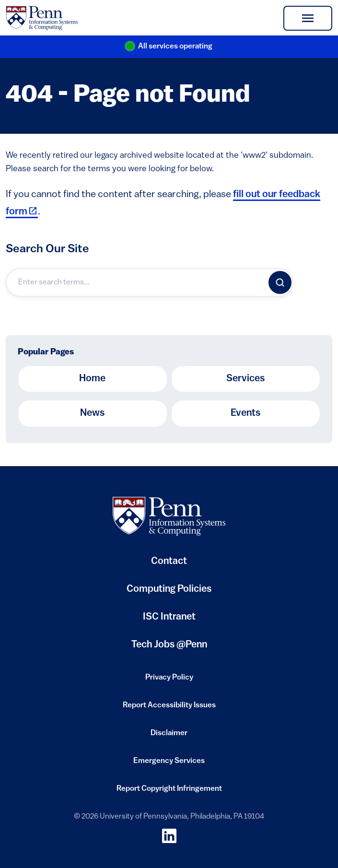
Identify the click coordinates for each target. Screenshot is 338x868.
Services (245, 379)
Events (245, 413)
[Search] (280, 282)
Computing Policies (169, 593)
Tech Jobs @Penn (169, 645)
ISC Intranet (169, 621)
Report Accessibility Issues (169, 708)
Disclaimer (169, 736)
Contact (169, 562)
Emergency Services (169, 764)
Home (92, 379)
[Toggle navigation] (308, 18)
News (92, 413)
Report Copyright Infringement (169, 792)
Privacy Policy (169, 680)
